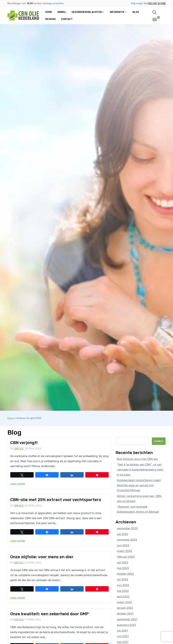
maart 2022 (124, 602)
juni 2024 (123, 545)
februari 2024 (126, 557)
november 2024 (127, 540)
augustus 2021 (126, 625)
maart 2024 (124, 551)
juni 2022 (123, 585)
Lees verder (18, 484)
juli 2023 (122, 563)
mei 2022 (123, 591)
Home (11, 418)
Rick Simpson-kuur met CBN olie (137, 459)
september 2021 (127, 619)
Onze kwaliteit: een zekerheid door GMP (50, 614)
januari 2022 (125, 608)
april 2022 (123, 597)
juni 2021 (123, 636)
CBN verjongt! (24, 443)
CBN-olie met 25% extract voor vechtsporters (56, 500)
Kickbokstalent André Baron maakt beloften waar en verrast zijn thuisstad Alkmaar (139, 485)
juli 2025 (122, 534)
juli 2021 (122, 631)
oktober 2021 (125, 614)
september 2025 (127, 528)
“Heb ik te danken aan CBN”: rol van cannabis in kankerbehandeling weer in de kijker (140, 470)
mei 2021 (123, 642)
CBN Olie (19, 449)
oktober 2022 (125, 574)
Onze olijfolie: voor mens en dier (42, 557)
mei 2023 (123, 568)
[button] (154, 12)
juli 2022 (123, 579)
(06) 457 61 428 (157, 3)
